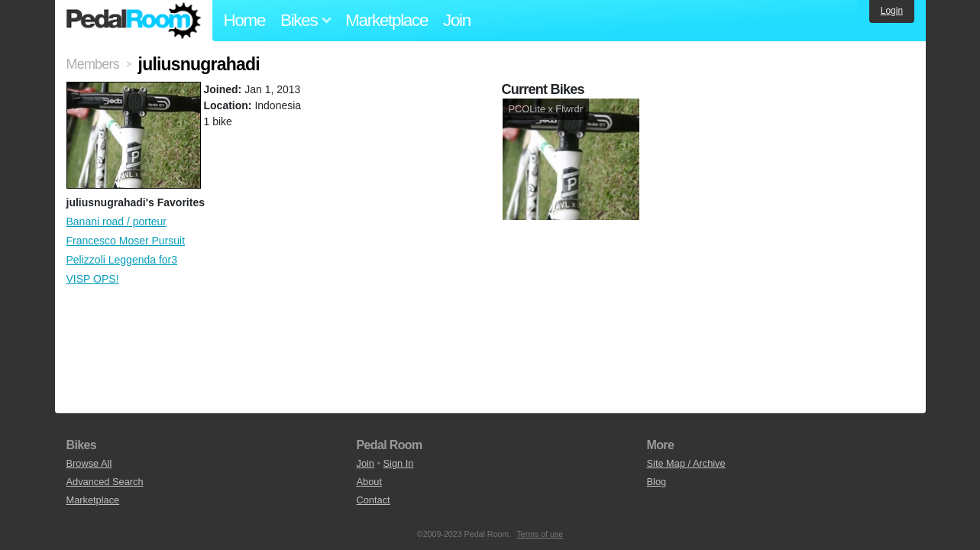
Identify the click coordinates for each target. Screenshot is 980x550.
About (369, 482)
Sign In (399, 463)
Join (457, 20)
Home (245, 20)
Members (93, 64)
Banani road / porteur (117, 222)
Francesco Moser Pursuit (126, 241)
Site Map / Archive (686, 463)
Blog (657, 482)
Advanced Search (105, 482)
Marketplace (387, 20)
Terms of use (540, 534)
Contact (374, 500)
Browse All (89, 463)
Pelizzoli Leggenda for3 (122, 260)
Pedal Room (134, 21)
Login (892, 11)
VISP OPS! (93, 279)
